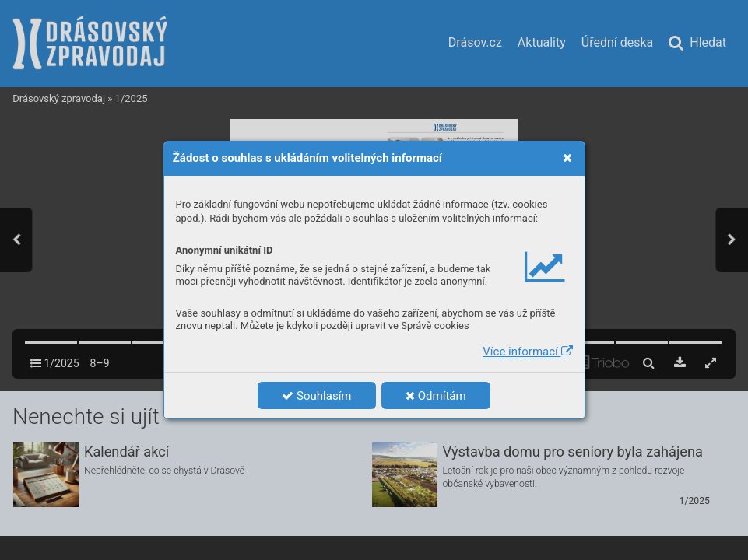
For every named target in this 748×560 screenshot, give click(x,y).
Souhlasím (316, 396)
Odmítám (436, 396)
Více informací (527, 352)
